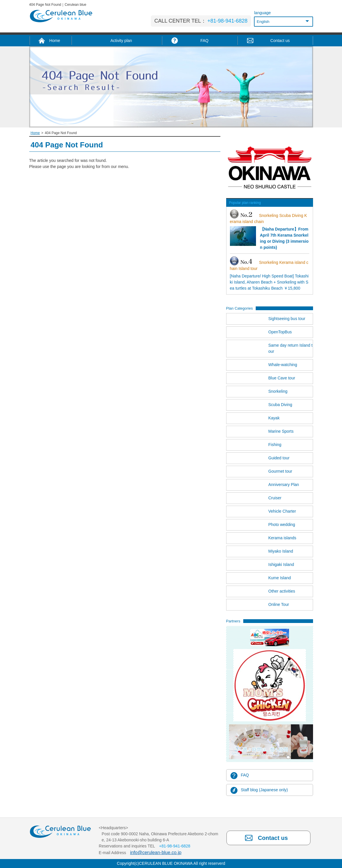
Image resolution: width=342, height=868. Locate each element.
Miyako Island (281, 551)
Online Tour (279, 604)
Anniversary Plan (284, 485)
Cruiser (275, 498)
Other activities (282, 591)
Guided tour (279, 458)
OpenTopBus (280, 332)
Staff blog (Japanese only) (264, 790)
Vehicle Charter (282, 511)
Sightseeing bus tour (287, 319)
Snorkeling (278, 391)
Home (35, 133)
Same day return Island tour (291, 348)
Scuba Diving (280, 405)
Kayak (274, 418)
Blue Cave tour (282, 378)
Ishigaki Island (281, 564)
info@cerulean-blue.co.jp (156, 853)
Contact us (273, 838)
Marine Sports (281, 431)
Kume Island (280, 578)
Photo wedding (282, 525)
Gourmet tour (280, 471)
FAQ (245, 775)
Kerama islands (282, 538)
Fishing (275, 445)
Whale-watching (283, 365)
